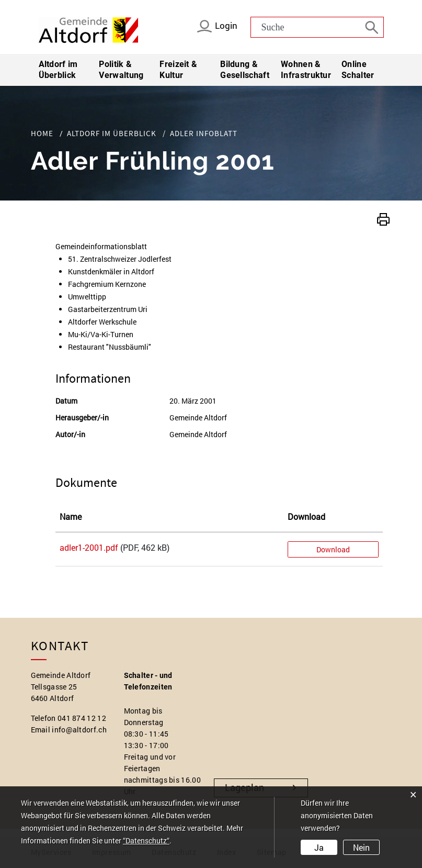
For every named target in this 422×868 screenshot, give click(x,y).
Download (333, 549)
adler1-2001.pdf (89, 547)
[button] (383, 218)
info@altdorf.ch (79, 730)
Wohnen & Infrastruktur (306, 70)
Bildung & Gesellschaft (245, 70)
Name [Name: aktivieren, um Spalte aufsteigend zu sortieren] (71, 516)
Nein (361, 847)
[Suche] (373, 27)
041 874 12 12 (82, 718)
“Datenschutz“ (146, 841)
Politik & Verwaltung (121, 70)
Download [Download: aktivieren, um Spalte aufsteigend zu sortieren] (306, 516)
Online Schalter (358, 70)
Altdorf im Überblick (58, 70)
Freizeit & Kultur (178, 70)
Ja (319, 847)
